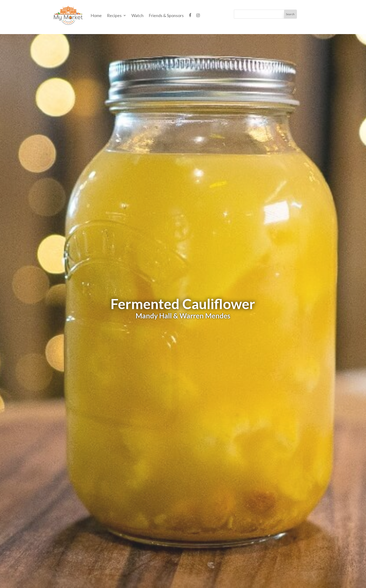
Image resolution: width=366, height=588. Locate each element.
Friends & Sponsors (166, 15)
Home (96, 15)
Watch (137, 15)
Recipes (114, 15)
